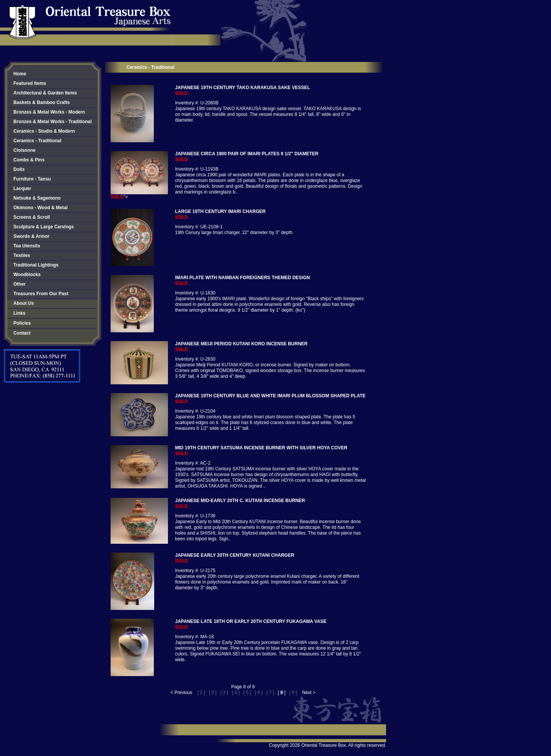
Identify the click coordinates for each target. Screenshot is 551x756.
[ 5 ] (247, 693)
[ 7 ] (270, 693)
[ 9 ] (293, 693)
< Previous (182, 693)
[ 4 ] (236, 693)
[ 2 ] (213, 693)
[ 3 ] (224, 693)
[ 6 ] (259, 693)
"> (139, 195)
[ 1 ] (201, 693)
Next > (309, 693)
